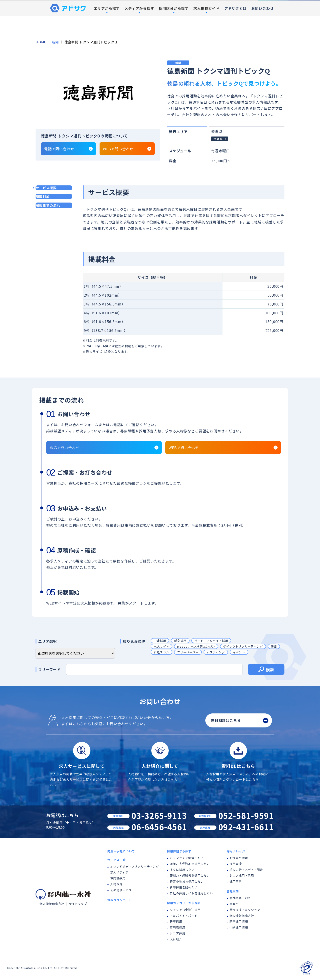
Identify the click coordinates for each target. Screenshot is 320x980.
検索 (266, 670)
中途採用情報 (239, 927)
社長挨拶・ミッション (245, 910)
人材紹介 (116, 884)
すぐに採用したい (182, 870)
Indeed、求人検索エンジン (196, 646)
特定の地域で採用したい (187, 881)
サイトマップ (78, 904)
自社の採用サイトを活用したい (191, 893)
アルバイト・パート (184, 916)
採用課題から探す (179, 851)
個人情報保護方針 (52, 904)
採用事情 (236, 864)
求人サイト (161, 646)
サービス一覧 (117, 860)
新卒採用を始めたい (184, 887)
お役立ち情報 (239, 858)
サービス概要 (46, 188)
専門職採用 (118, 878)
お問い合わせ (263, 30)
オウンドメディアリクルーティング (135, 867)
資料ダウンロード (304, 11)
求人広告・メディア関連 (246, 870)
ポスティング (216, 652)
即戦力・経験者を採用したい (190, 875)
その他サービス (121, 890)
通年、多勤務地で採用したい (190, 864)
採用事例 (227, 11)
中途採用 (160, 641)
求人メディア (119, 872)
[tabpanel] (98, 92)
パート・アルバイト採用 (211, 641)
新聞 (55, 42)
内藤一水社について (113, 11)
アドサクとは (235, 30)
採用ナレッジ (236, 851)
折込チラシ (161, 652)
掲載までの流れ (48, 205)
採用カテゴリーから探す (184, 903)
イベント (239, 652)
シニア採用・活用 (242, 875)
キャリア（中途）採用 (185, 910)
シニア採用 (177, 933)
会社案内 (233, 891)
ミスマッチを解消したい (187, 858)
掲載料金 (43, 196)
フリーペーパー (188, 652)
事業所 (234, 904)
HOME (41, 42)
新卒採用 (180, 641)
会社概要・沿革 (240, 898)
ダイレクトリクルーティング (243, 646)
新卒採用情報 (239, 921)
